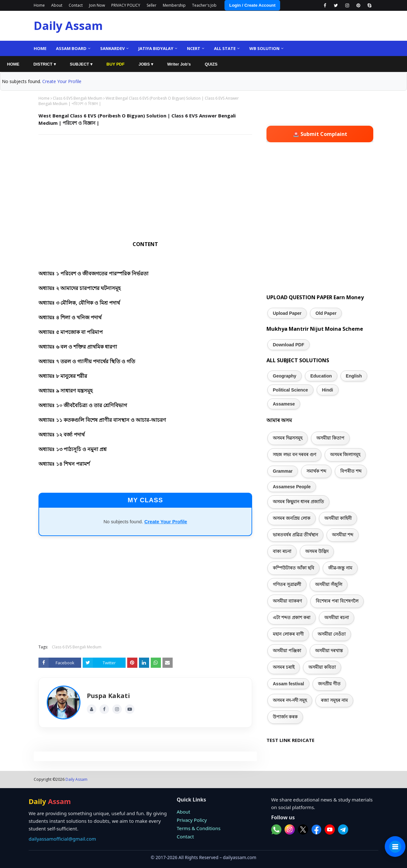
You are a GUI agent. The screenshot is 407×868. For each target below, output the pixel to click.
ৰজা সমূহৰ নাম (334, 700)
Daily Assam (68, 26)
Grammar (283, 471)
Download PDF (289, 345)
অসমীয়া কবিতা (322, 667)
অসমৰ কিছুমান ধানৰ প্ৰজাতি (298, 502)
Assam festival (288, 684)
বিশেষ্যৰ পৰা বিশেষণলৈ (337, 601)
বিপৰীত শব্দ (351, 471)
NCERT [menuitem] (194, 48)
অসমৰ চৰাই (284, 667)
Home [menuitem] (40, 48)
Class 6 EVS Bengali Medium (78, 98)
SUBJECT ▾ (81, 64)
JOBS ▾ (146, 64)
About (57, 5)
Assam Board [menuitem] (71, 48)
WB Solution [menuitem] (264, 48)
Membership (174, 5)
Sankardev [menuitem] (112, 48)
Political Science (290, 390)
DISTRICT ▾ (45, 64)
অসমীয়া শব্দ (343, 535)
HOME (13, 64)
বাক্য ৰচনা (282, 551)
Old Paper (326, 313)
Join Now (97, 5)
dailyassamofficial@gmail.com (62, 839)
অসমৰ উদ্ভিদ (317, 551)
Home (39, 5)
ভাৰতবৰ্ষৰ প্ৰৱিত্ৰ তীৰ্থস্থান (295, 535)
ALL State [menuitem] (225, 48)
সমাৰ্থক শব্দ (316, 471)
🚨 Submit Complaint (320, 134)
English (354, 376)
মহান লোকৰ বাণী (288, 634)
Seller (152, 5)
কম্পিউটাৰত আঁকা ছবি (293, 568)
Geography (285, 376)
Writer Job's (179, 64)
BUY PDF (116, 64)
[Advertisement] (145, 186)
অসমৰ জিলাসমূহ (345, 455)
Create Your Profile (62, 81)
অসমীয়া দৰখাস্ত (329, 651)
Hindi (328, 390)
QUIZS (211, 64)
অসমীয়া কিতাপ (330, 438)
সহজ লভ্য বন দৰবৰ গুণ (294, 455)
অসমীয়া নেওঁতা (332, 634)
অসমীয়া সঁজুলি (329, 584)
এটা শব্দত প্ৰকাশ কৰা (292, 617)
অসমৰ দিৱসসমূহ (288, 438)
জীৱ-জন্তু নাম (340, 568)
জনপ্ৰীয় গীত (329, 684)
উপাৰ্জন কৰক (285, 717)
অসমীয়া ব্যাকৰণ (287, 601)
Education (321, 376)
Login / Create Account (252, 5)
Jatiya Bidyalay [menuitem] (156, 48)
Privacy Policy (192, 820)
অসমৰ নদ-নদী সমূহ (290, 700)
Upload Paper (287, 313)
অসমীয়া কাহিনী (338, 518)
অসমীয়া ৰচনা (337, 617)
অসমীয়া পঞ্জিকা (287, 651)
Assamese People (292, 487)
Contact (76, 5)
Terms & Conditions (199, 828)
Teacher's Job (204, 5)
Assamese (284, 404)
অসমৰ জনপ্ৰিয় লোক (292, 518)
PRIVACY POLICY (126, 5)
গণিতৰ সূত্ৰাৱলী (287, 584)
